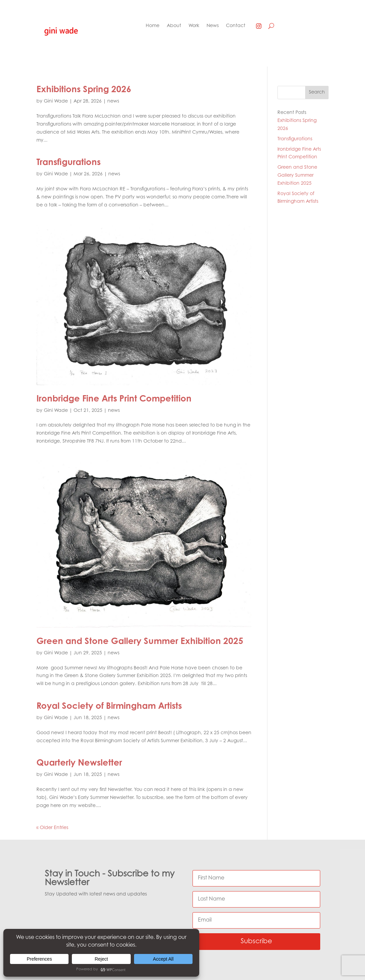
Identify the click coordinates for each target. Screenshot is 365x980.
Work (194, 26)
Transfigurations (69, 163)
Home (153, 26)
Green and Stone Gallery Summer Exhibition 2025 (140, 642)
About (174, 26)
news (113, 102)
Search (317, 93)
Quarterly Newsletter (79, 764)
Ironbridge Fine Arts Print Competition (114, 399)
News (213, 26)
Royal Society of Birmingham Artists (109, 707)
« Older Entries (52, 828)
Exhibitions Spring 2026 (84, 90)
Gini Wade (56, 102)
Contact (236, 26)
